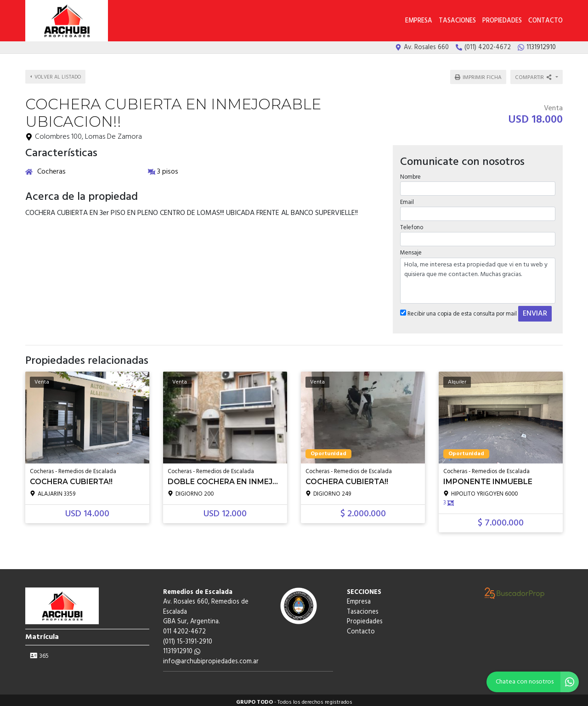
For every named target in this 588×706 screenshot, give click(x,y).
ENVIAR (534, 310)
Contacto (546, 21)
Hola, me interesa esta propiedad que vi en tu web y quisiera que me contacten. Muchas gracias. (478, 277)
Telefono (411, 223)
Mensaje (410, 249)
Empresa (419, 21)
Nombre (410, 173)
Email (407, 198)
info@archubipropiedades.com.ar (211, 658)
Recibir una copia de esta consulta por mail (458, 310)
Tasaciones (457, 21)
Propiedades (502, 21)
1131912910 (182, 647)
